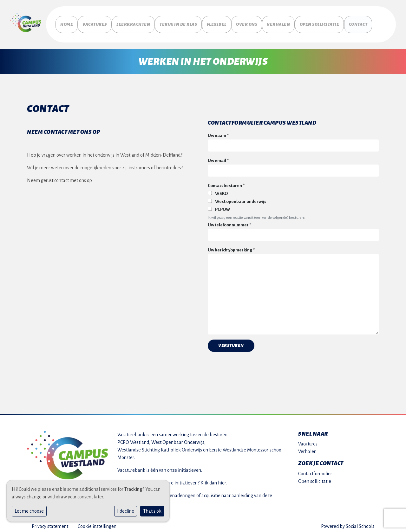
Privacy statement (50, 523)
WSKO (218, 191)
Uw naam (218, 133)
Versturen (231, 342)
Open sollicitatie (332, 23)
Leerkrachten (143, 21)
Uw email (218, 158)
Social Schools (360, 523)
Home (67, 21)
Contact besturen (226, 183)
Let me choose (29, 511)
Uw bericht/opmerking (231, 247)
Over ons (257, 23)
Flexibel (227, 21)
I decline (126, 511)
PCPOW (219, 206)
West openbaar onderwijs (237, 198)
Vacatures (100, 21)
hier (222, 480)
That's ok (152, 511)
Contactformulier (315, 470)
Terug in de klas (188, 23)
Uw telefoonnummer (229, 222)
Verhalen (293, 21)
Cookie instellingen (97, 523)
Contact (372, 21)
